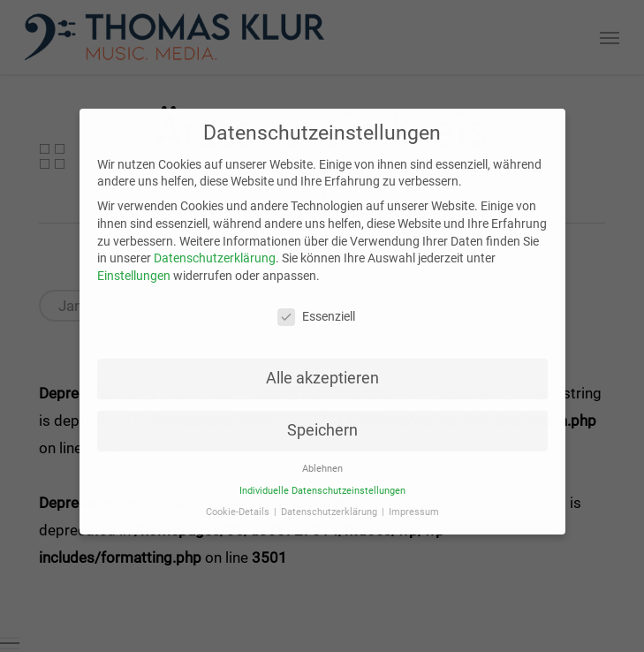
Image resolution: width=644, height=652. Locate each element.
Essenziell (316, 306)
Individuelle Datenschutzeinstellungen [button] (322, 480)
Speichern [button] (322, 421)
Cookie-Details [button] (239, 502)
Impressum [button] (414, 502)
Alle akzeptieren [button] (322, 368)
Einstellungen (134, 265)
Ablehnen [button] (322, 459)
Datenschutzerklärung (215, 248)
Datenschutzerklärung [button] (330, 502)
